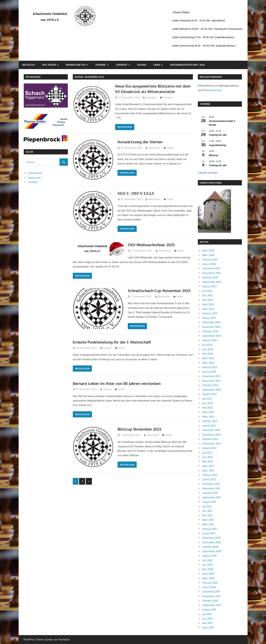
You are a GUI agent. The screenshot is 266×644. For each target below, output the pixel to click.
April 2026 (208, 250)
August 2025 (210, 286)
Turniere (122, 65)
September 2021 (212, 497)
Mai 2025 (208, 300)
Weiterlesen (125, 127)
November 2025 (212, 273)
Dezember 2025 (211, 268)
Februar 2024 (210, 367)
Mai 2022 (208, 461)
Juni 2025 (208, 295)
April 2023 (208, 412)
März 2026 (208, 255)
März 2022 (208, 471)
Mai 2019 (207, 623)
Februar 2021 (210, 529)
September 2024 (212, 336)
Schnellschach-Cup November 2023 (159, 291)
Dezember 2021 (211, 484)
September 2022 (212, 443)
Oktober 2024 (210, 331)
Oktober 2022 (210, 439)
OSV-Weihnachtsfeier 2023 (151, 245)
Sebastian (151, 97)
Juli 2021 (207, 506)
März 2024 (208, 363)
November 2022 (212, 435)
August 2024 (210, 340)
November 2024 (212, 327)
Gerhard (107, 389)
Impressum (34, 178)
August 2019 (209, 610)
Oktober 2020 (210, 547)
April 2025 (208, 304)
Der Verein (49, 65)
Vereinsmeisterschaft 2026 (187, 65)
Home (170, 148)
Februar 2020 (210, 583)
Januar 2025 (209, 318)
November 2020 (212, 542)
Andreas (107, 348)
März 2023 (208, 417)
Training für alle (218, 135)
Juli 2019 (207, 614)
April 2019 (208, 627)
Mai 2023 (208, 408)
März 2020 (208, 578)
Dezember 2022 (211, 430)
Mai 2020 (208, 569)
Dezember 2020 (211, 538)
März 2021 (208, 524)
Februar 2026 (210, 259)
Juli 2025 (207, 291)
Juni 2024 (208, 349)
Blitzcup (213, 155)
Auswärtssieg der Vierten (140, 142)
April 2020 (208, 574)
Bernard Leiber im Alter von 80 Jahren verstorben (117, 383)
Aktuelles (29, 65)
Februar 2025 (210, 313)
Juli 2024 (207, 345)
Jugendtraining (217, 145)
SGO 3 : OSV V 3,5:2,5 (136, 193)
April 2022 (208, 466)
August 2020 (210, 556)
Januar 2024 (209, 372)
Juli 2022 (207, 453)
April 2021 (208, 520)
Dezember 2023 (211, 376)
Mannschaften (76, 65)
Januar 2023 (209, 426)
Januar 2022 (209, 479)
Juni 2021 (207, 511)
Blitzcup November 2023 (139, 429)
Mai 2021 (207, 515)
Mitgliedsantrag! (212, 90)
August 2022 (209, 448)
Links (157, 65)
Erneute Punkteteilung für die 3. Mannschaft (112, 342)
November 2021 (211, 488)
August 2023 (209, 394)
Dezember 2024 (211, 322)
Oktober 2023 (210, 385)
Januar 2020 (209, 587)
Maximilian (155, 148)
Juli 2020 (207, 560)
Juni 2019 (207, 619)
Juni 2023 (208, 403)
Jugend (142, 65)
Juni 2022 (208, 457)
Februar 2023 (210, 421)
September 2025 (212, 282)
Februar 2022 (210, 475)
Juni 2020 (208, 565)
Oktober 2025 (210, 277)
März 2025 (208, 309)
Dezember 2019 (211, 592)
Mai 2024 (208, 354)
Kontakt (33, 182)
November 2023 (212, 381)
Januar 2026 (209, 264)
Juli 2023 (207, 399)
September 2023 (212, 390)
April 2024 (208, 358)
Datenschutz (35, 173)
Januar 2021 (209, 533)
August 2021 (209, 502)
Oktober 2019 (210, 601)
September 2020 (212, 551)
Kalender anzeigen (208, 173)
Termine (100, 65)
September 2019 (212, 605)
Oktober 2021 (210, 493)
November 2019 (211, 596)
